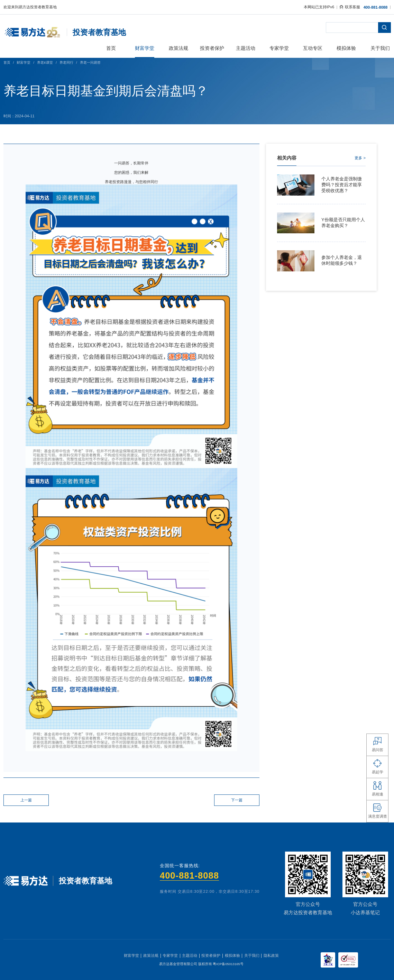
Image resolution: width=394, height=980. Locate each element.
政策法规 (151, 955)
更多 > (360, 158)
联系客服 (350, 7)
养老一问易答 (90, 62)
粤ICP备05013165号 (228, 964)
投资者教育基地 (99, 32)
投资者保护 (211, 955)
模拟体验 (232, 955)
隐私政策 (271, 955)
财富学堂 (24, 62)
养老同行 (66, 62)
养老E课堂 (45, 62)
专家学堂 (170, 955)
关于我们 (252, 955)
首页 (7, 62)
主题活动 (190, 955)
